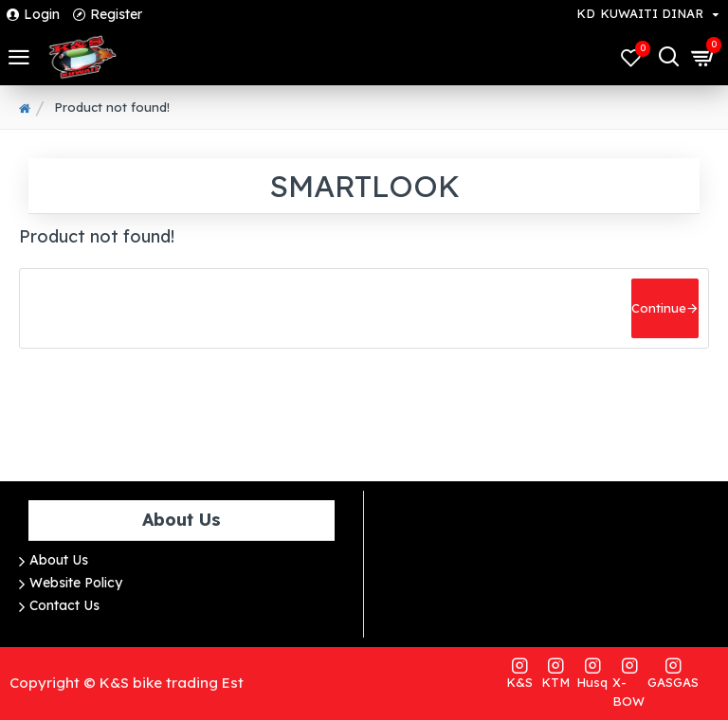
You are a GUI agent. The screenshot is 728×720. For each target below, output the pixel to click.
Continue (659, 308)
